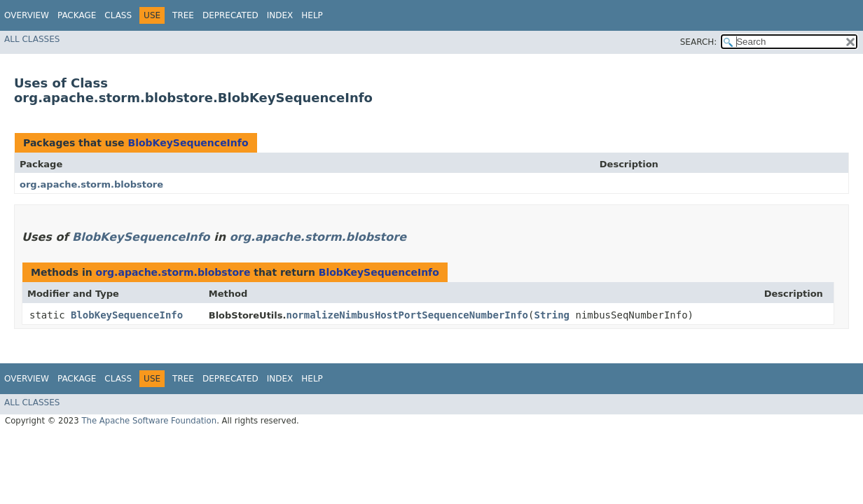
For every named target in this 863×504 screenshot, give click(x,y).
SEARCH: (699, 42)
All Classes (32, 39)
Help (312, 15)
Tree (183, 15)
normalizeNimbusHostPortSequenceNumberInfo (407, 315)
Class (118, 15)
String (552, 315)
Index (280, 15)
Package (77, 15)
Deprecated (230, 15)
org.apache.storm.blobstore (91, 184)
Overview (27, 15)
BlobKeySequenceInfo (188, 143)
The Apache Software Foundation (149, 421)
